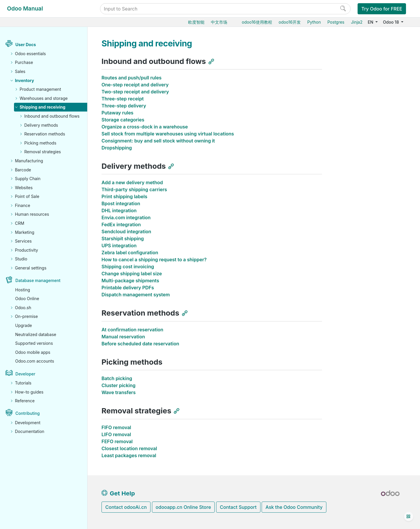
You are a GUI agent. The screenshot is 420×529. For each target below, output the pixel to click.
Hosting (23, 290)
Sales (20, 71)
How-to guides (29, 392)
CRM (20, 223)
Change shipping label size (132, 274)
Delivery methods (41, 125)
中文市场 (219, 22)
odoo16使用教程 (257, 22)
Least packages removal (129, 455)
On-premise (26, 316)
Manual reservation (123, 337)
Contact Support (238, 507)
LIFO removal (116, 434)
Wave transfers (119, 392)
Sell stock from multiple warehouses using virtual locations (168, 134)
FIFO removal (116, 427)
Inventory (24, 80)
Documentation (30, 431)
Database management (38, 280)
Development (28, 423)
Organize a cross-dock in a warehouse (145, 127)
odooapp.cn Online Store (183, 507)
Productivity (26, 250)
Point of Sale (27, 196)
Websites (24, 188)
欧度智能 (196, 22)
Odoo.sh (23, 308)
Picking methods (40, 143)
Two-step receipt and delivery (135, 92)
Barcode (23, 170)
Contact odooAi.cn (126, 507)
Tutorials (23, 383)
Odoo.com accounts (35, 361)
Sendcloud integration (126, 232)
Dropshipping (117, 148)
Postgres (336, 22)
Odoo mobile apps (33, 352)
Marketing (24, 232)
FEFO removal (117, 441)
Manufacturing (29, 161)
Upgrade (23, 325)
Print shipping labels (124, 196)
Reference (25, 401)
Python (314, 22)
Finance (22, 205)
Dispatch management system (136, 295)
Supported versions (34, 343)
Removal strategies (43, 152)
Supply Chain (28, 179)
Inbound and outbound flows (52, 116)
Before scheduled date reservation (140, 344)
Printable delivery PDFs (128, 288)
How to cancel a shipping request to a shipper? (154, 260)
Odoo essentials (30, 54)
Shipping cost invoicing (128, 267)
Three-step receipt (123, 99)
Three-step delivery (124, 106)
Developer (25, 374)
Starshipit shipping (123, 239)
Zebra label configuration (130, 253)
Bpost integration (121, 203)
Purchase (24, 62)
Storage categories (123, 120)
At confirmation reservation (132, 330)
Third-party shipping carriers (134, 189)
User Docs (26, 45)
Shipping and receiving (42, 107)
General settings (31, 268)
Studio (21, 259)
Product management (40, 89)
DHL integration (119, 210)
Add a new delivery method (132, 182)
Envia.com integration (126, 217)
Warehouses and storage (44, 98)
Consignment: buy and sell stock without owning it (158, 141)
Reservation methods (45, 134)
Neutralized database (36, 334)
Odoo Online (27, 299)
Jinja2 (357, 22)
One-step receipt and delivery (135, 85)
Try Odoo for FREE (382, 9)
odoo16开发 (290, 22)
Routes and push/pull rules (132, 78)
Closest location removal (129, 448)
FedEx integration (121, 225)
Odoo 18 (391, 22)
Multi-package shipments (130, 281)
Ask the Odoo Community (294, 507)
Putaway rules (117, 113)
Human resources (32, 214)
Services (23, 241)
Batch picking (117, 378)
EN (371, 22)
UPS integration (119, 246)
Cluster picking (118, 385)
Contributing (28, 413)
